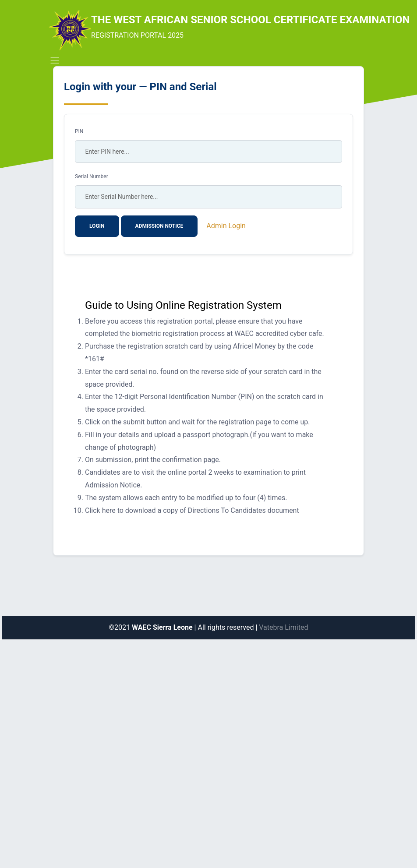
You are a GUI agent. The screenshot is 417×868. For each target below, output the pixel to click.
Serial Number (92, 176)
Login (97, 226)
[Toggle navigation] (55, 60)
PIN (79, 131)
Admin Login (226, 226)
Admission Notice (159, 226)
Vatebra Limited (283, 627)
